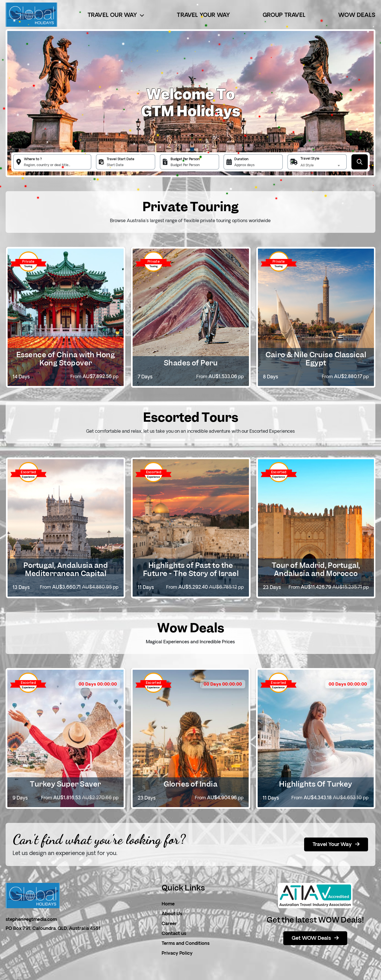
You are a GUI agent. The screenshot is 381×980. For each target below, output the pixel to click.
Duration (241, 159)
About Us (172, 914)
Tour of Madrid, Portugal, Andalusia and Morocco (316, 569)
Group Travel (284, 15)
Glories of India (190, 784)
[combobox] (321, 166)
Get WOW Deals (315, 938)
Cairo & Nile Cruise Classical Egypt (316, 359)
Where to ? (33, 159)
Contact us (174, 934)
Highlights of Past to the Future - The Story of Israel (191, 569)
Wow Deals (357, 15)
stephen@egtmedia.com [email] (31, 920)
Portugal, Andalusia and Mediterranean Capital (66, 569)
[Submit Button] (360, 162)
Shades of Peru (191, 363)
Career (169, 924)
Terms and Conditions (186, 944)
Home (168, 904)
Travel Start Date (121, 159)
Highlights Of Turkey (316, 784)
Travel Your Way (203, 15)
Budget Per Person (185, 159)
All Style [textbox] (307, 166)
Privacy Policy (177, 954)
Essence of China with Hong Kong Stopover (66, 359)
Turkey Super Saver (65, 784)
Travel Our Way (116, 15)
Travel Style (310, 159)
